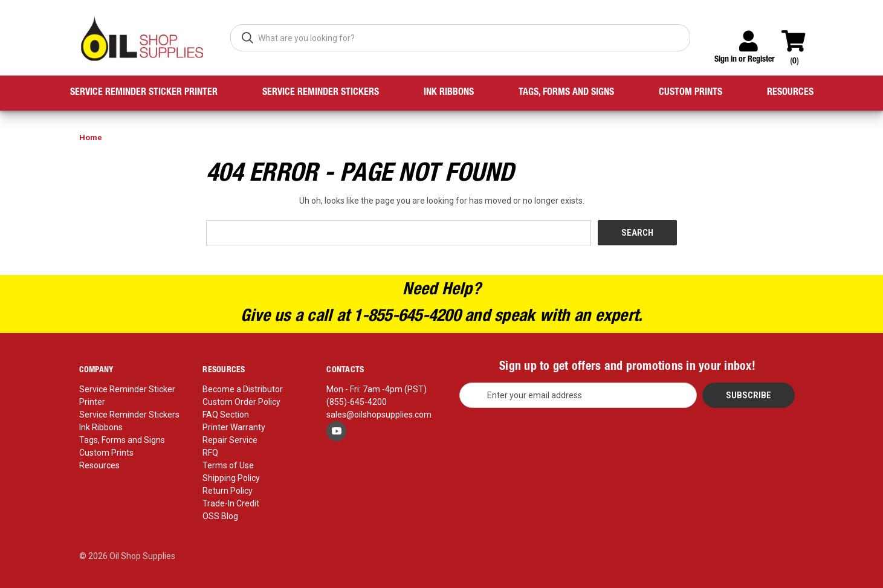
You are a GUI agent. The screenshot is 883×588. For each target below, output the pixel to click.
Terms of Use (228, 465)
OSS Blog (220, 516)
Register (761, 60)
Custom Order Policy (241, 402)
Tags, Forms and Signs (566, 93)
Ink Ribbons (449, 93)
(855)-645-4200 (357, 402)
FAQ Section (226, 415)
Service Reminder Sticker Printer (144, 93)
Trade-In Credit (231, 503)
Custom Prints (691, 93)
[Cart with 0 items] (799, 36)
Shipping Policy (231, 478)
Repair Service (230, 440)
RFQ (210, 453)
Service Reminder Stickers (321, 93)
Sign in (726, 60)
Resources (790, 93)
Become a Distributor (243, 389)
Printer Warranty (234, 427)
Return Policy (228, 491)
